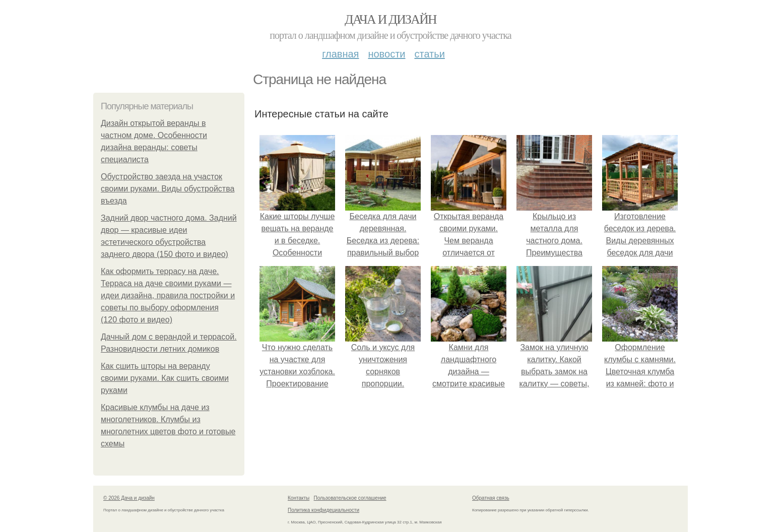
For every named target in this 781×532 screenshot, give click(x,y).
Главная (340, 54)
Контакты (299, 498)
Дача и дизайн (390, 19)
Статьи (429, 54)
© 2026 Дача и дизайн (129, 498)
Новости (386, 54)
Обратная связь (491, 498)
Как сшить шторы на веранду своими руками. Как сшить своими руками (165, 378)
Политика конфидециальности (323, 510)
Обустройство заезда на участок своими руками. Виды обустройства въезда (168, 189)
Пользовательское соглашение (350, 498)
